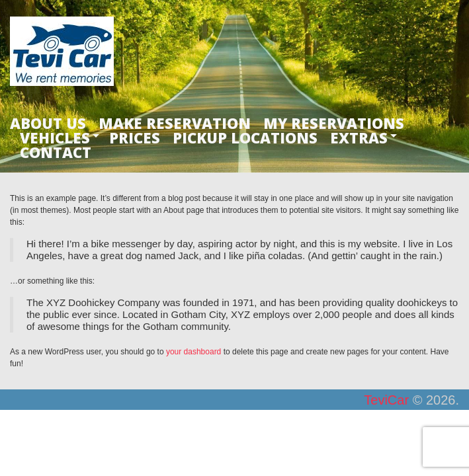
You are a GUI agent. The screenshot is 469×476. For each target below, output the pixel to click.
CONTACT (56, 152)
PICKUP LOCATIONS (245, 138)
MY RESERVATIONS (334, 123)
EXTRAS (359, 138)
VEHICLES (55, 138)
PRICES (135, 138)
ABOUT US (48, 123)
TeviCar (386, 400)
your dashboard (193, 352)
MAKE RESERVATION (175, 123)
